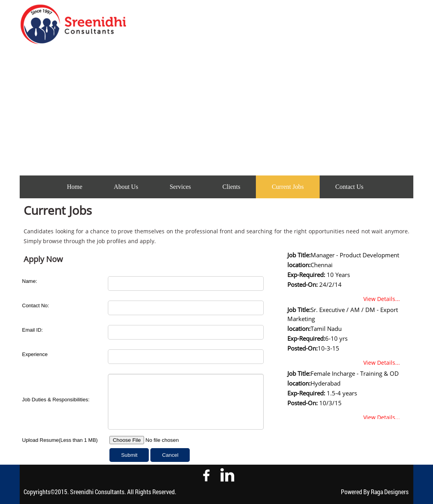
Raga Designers (390, 492)
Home (75, 187)
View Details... (382, 299)
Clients (231, 187)
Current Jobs (288, 187)
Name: (30, 281)
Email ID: (32, 330)
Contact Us (350, 187)
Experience (35, 354)
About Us (126, 187)
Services (180, 187)
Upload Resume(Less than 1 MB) (60, 440)
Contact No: (36, 306)
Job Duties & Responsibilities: (56, 400)
